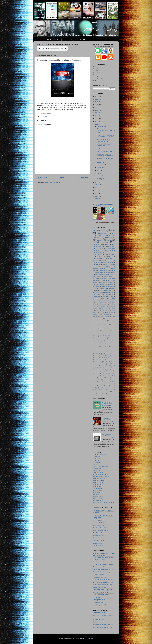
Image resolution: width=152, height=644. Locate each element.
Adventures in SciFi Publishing (103, 510)
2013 (97, 185)
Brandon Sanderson (99, 455)
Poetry (99, 256)
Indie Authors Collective (107, 342)
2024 (97, 99)
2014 (97, 182)
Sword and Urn (97, 358)
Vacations (110, 284)
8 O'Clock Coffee (109, 318)
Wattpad (111, 306)
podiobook (96, 278)
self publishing (103, 288)
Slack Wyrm (97, 622)
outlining (107, 382)
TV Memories (97, 81)
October (100, 162)
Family (101, 334)
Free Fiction (97, 296)
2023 (97, 102)
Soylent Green (109, 356)
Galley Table (97, 518)
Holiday (111, 340)
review (112, 386)
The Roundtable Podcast (101, 533)
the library (96, 390)
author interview (97, 370)
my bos (114, 380)
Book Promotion (105, 324)
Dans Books (99, 274)
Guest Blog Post (100, 260)
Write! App (96, 366)
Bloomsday (96, 324)
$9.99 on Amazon (57, 105)
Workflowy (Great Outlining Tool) (103, 569)
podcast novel (97, 384)
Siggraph (106, 354)
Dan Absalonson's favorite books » (106, 223)
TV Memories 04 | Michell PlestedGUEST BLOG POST (109, 420)
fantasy (104, 374)
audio (103, 368)
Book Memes (109, 290)
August (99, 168)
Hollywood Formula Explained (103, 590)
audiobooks (103, 233)
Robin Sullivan (98, 490)
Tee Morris (96, 495)
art (106, 250)
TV (104, 358)
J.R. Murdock (97, 471)
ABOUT (57, 39)
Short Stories (97, 69)
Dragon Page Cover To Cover (102, 515)
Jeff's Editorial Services (100, 467)
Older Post (84, 178)
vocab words (107, 392)
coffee (104, 372)
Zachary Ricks (98, 499)
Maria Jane (103, 270)
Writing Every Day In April (101, 308)
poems (105, 264)
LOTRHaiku (96, 276)
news (110, 240)
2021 (97, 107)
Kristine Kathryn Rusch (100, 475)
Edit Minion (97, 597)
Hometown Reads (108, 296)
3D (96, 290)
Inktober (95, 344)
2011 (97, 191)
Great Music (109, 274)
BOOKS (48, 39)
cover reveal (105, 310)
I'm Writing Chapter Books (105, 159)
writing (96, 230)
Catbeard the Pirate (99, 613)
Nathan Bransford (99, 485)
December (100, 126)
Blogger (90, 639)
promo (95, 386)
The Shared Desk (99, 535)
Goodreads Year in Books (100, 338)
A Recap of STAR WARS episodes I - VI (105, 145)
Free (112, 294)
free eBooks (110, 312)
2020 (97, 110)
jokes (108, 378)
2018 (97, 116)
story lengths (105, 316)
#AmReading (97, 254)
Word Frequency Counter (101, 595)
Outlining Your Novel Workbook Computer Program (103, 558)
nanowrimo (97, 264)
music (114, 272)
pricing (112, 384)
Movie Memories (98, 77)
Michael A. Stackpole (100, 479)
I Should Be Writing (99, 523)
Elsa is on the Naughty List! (105, 151)
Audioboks (103, 322)
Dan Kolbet (97, 457)
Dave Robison (106, 330)
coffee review (112, 372)
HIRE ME (82, 39)
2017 (97, 118)
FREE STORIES (69, 39)
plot (113, 382)
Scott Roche (97, 492)
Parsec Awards (111, 300)
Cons (112, 328)
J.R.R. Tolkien (110, 344)
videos (100, 392)
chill (100, 372)
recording (101, 386)
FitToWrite (107, 334)
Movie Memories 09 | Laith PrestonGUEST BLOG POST (109, 436)
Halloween (102, 282)
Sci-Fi (114, 350)
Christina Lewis (105, 328)
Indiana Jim (96, 342)
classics (113, 308)
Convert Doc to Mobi (100, 575)
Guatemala (111, 338)
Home (63, 178)
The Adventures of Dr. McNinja (103, 627)
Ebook (114, 330)
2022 (97, 105)
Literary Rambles (98, 602)
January (100, 179)
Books (110, 258)
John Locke (96, 346)
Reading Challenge (99, 284)
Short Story (103, 306)
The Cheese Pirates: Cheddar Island (103, 360)
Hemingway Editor (99, 600)
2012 (97, 188)
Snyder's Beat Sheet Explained (103, 564)
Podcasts (110, 282)
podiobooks (105, 384)
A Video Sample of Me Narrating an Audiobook (105, 155)
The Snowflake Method (100, 592)
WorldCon (111, 364)
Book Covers (111, 254)
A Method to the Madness (100, 320)
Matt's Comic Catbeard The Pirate (104, 503)
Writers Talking (98, 543)
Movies (108, 272)
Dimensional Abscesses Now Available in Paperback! (106, 136)
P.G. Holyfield (97, 488)
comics (97, 310)
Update (109, 256)
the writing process (101, 242)
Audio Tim (96, 513)
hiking (95, 288)
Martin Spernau (105, 346)
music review (106, 380)
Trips (112, 362)
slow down (102, 388)
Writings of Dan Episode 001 (108, 366)
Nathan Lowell (98, 487)
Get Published (109, 336)
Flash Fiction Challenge (100, 294)
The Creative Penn (99, 525)
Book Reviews (98, 73)
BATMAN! (100, 149)
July (98, 170)
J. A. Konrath (97, 463)
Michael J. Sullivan (99, 481)
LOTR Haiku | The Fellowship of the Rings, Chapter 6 (107, 404)
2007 (97, 199)
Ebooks (113, 264)
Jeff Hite (96, 465)
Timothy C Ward (98, 497)
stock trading (110, 388)
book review (110, 238)
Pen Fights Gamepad (102, 302)
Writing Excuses (98, 546)
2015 (97, 124)
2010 (97, 193)
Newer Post (42, 178)
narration (100, 240)
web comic (112, 288)
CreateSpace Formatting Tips (102, 580)
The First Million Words (100, 530)
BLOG (39, 39)
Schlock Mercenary (99, 619)
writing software (102, 394)
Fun (101, 336)
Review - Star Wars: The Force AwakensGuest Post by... (106, 130)
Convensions (96, 330)
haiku (112, 376)
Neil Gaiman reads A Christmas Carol (103, 140)
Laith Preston (108, 276)
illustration (96, 314)
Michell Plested (99, 298)
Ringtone (108, 350)
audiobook (96, 286)
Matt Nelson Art (98, 501)
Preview (102, 350)
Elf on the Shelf (109, 292)
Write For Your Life (99, 541)
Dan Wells (96, 459)
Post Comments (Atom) (53, 182)
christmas (112, 270)
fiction (109, 374)
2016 (97, 121)
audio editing (110, 368)
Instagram (102, 344)
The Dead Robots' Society (101, 528)
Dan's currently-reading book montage (103, 205)
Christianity (96, 328)
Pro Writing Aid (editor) (100, 605)
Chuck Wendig (97, 292)
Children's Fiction (108, 326)
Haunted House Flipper (100, 340)
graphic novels (105, 376)
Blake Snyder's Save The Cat (102, 562)
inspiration (106, 314)
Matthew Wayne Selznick (101, 477)
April (99, 173)
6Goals (103, 280)
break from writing (108, 286)
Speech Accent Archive (100, 567)
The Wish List (97, 362)
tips (112, 390)
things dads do (105, 390)
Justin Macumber (99, 473)
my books (45, 116)
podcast (106, 244)
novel (96, 382)
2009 (97, 196)
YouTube (97, 368)
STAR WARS (103, 304)
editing (102, 312)
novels (101, 382)
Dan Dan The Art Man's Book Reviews (104, 235)
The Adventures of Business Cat (103, 625)
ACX (101, 290)
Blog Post (111, 322)
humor (95, 378)
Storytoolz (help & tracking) (102, 572)
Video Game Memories (100, 79)
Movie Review (99, 272)
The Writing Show (99, 538)
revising (104, 278)
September (101, 165)
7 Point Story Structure (100, 587)
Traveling (106, 362)
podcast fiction (98, 258)
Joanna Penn (97, 469)
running (95, 388)
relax (107, 386)
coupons (97, 374)
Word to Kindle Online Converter (103, 582)
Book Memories (98, 75)
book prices (106, 370)
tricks (94, 392)
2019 (97, 113)
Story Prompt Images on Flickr (103, 585)
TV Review (111, 358)
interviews (101, 378)
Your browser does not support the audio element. (52, 48)
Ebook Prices (99, 332)
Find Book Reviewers (100, 577)
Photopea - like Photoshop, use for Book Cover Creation (104, 554)
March (99, 176)
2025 (97, 96)
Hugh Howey (97, 461)
